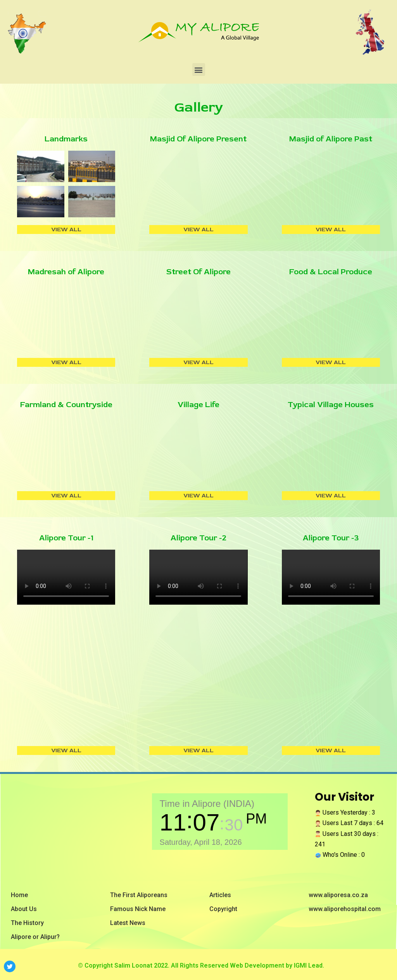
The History (27, 923)
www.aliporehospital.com (345, 909)
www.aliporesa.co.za (338, 895)
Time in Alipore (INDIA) (207, 804)
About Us (24, 909)
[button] (199, 70)
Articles (220, 895)
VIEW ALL (66, 230)
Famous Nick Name (138, 909)
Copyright (223, 909)
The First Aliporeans (139, 895)
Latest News (128, 923)
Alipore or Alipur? (35, 937)
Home (19, 895)
